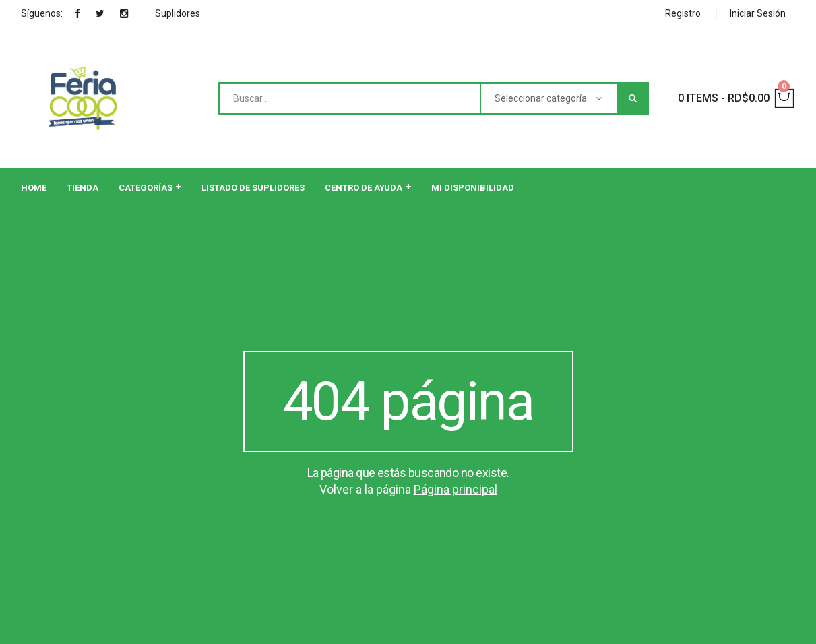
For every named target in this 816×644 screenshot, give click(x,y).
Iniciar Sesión (758, 13)
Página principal (456, 489)
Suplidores (178, 13)
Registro (683, 13)
